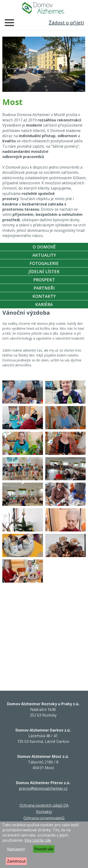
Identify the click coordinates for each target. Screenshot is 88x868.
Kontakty (44, 296)
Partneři (44, 288)
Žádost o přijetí (66, 23)
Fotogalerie (44, 263)
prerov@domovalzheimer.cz (43, 788)
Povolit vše (44, 849)
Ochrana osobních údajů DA (44, 805)
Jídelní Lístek (44, 271)
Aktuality (44, 255)
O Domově (44, 247)
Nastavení (16, 849)
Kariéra (44, 304)
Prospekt (44, 280)
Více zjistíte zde (38, 840)
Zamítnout (16, 861)
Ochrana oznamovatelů (44, 818)
